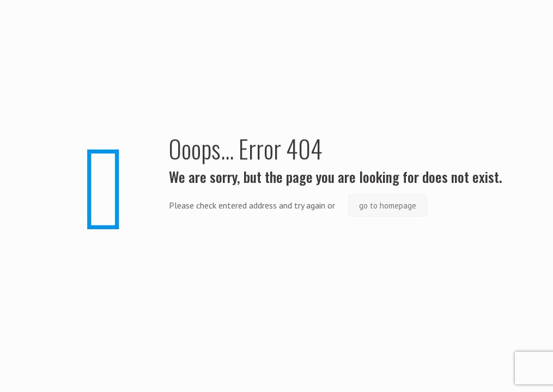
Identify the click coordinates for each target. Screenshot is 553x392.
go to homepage (388, 206)
